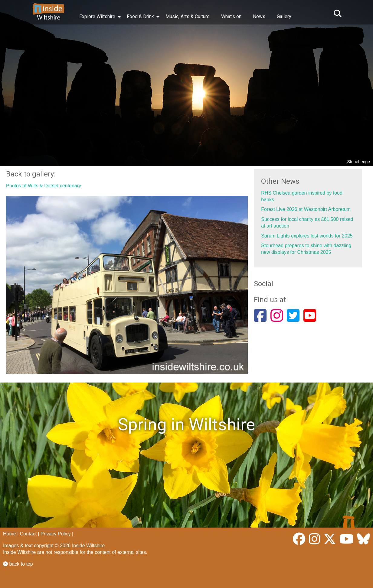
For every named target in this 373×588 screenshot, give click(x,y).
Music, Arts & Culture (188, 16)
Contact (28, 534)
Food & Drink (140, 16)
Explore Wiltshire (97, 16)
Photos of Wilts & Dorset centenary (44, 186)
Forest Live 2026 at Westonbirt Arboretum (306, 209)
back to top (18, 564)
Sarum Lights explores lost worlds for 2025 (307, 236)
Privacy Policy (56, 534)
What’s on (231, 16)
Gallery (284, 16)
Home (10, 534)
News (259, 16)
